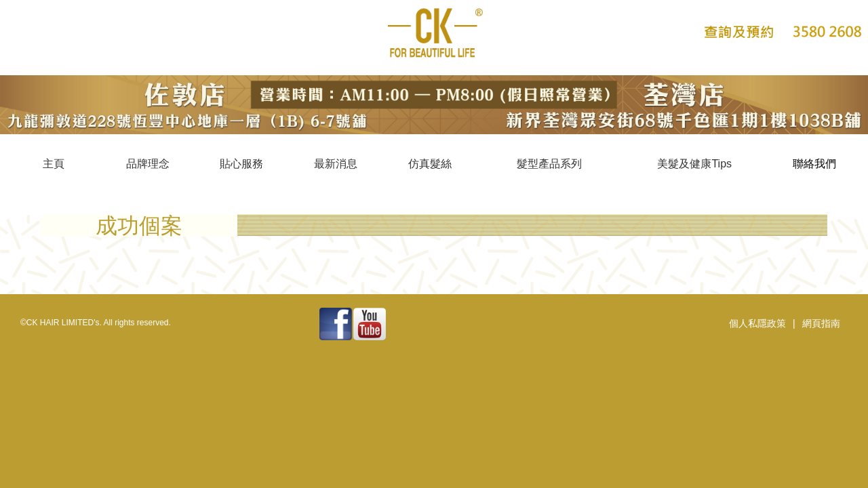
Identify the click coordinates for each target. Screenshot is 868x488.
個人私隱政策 (757, 323)
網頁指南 (821, 323)
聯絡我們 (814, 164)
